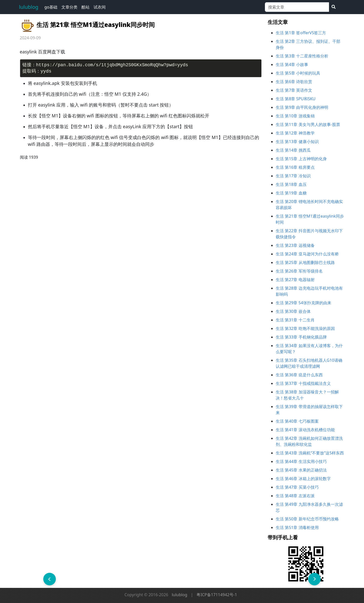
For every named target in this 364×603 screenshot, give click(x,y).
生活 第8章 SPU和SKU (296, 99)
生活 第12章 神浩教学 (295, 133)
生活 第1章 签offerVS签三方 (301, 33)
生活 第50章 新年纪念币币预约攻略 (307, 519)
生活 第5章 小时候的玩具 (298, 73)
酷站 (86, 7)
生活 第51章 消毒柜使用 (297, 527)
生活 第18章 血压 (291, 184)
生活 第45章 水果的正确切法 (301, 470)
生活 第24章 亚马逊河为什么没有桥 (307, 254)
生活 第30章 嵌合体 (293, 311)
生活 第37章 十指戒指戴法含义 (303, 383)
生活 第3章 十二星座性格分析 (302, 56)
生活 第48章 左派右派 (295, 496)
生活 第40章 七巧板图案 (297, 421)
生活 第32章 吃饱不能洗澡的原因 (305, 328)
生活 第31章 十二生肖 (295, 320)
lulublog (29, 7)
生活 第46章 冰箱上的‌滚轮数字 (303, 479)
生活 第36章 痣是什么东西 (299, 375)
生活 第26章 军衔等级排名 (299, 271)
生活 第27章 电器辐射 (295, 280)
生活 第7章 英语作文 (294, 90)
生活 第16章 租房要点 (295, 167)
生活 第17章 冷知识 (293, 176)
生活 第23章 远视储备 (295, 245)
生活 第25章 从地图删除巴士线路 (305, 262)
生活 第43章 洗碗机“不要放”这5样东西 (310, 453)
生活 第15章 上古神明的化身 (301, 159)
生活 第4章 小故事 (292, 64)
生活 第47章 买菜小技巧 (297, 487)
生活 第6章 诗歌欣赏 (294, 82)
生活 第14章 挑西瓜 (293, 150)
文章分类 (69, 7)
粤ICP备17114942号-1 (217, 595)
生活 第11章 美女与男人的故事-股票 (308, 124)
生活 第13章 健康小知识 (297, 142)
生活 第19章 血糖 (291, 193)
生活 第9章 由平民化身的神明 (302, 107)
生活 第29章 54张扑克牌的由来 (304, 303)
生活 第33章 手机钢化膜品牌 (301, 337)
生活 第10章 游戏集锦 (295, 116)
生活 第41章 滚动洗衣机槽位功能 (305, 430)
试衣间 (100, 7)
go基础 (51, 7)
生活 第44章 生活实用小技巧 (301, 461)
